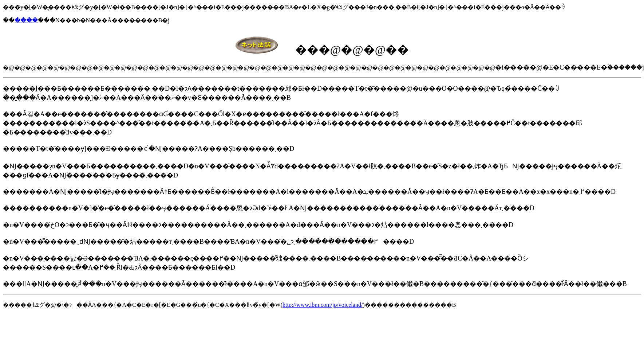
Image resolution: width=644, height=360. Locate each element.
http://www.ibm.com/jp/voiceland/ (323, 305)
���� (26, 20)
